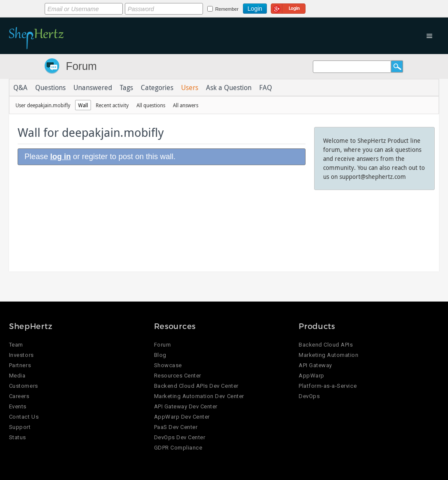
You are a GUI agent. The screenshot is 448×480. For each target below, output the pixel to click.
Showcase (168, 365)
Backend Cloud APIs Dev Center (196, 386)
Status (18, 437)
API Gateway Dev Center (186, 406)
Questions (50, 88)
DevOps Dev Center (180, 437)
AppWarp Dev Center (182, 417)
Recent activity (112, 105)
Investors (21, 355)
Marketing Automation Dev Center (199, 396)
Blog (160, 355)
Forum (81, 66)
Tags (126, 88)
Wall (83, 105)
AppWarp (312, 376)
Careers (19, 396)
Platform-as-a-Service (328, 386)
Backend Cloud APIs (326, 345)
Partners (20, 365)
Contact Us (24, 417)
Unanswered (93, 88)
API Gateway (315, 365)
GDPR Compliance (178, 448)
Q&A (20, 88)
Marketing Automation (328, 355)
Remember (227, 9)
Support (20, 427)
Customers (24, 386)
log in (61, 157)
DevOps (309, 396)
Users (190, 88)
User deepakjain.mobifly (43, 105)
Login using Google (288, 7)
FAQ (266, 88)
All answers (186, 105)
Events (18, 406)
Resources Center (178, 376)
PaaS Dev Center (176, 427)
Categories (157, 88)
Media (17, 376)
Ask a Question (229, 88)
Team (16, 345)
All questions (151, 105)
